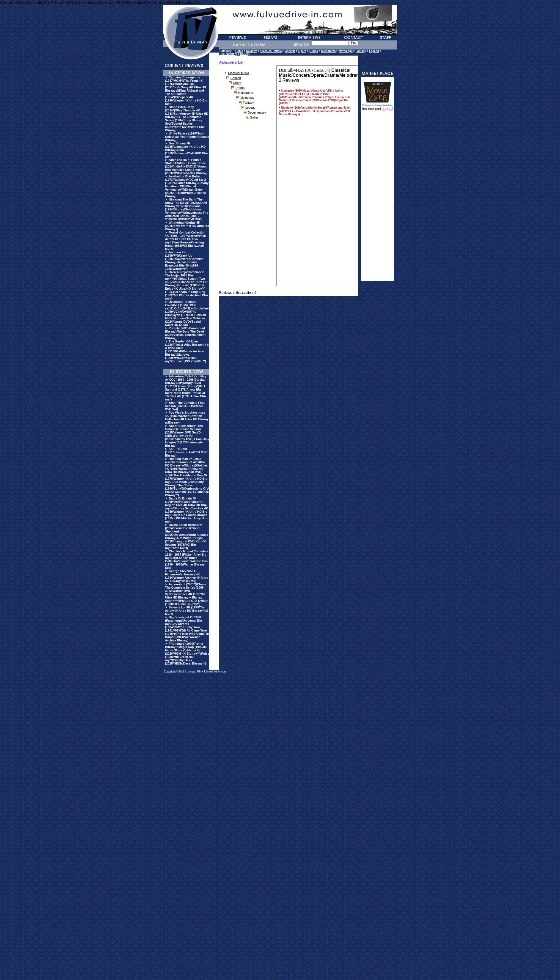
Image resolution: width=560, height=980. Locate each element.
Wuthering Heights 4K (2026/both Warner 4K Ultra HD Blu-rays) (187, 226)
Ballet (244, 54)
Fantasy (361, 51)
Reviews (252, 51)
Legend (374, 51)
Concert (290, 51)
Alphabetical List (231, 62)
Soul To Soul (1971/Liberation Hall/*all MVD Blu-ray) (186, 452)
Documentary (228, 54)
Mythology (346, 51)
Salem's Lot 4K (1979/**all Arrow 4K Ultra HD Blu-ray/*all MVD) (186, 611)
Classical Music (238, 73)
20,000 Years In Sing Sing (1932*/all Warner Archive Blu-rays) (186, 295)
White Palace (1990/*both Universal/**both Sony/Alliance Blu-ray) (187, 137)
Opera (302, 51)
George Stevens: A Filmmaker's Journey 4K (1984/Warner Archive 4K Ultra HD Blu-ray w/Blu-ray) (187, 576)
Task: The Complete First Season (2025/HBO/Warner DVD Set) (185, 406)
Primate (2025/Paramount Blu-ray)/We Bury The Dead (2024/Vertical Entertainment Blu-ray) (185, 333)
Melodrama (328, 51)
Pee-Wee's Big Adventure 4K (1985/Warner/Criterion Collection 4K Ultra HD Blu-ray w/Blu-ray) (187, 418)
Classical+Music (271, 51)
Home (239, 51)
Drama (314, 51)
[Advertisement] (377, 198)
